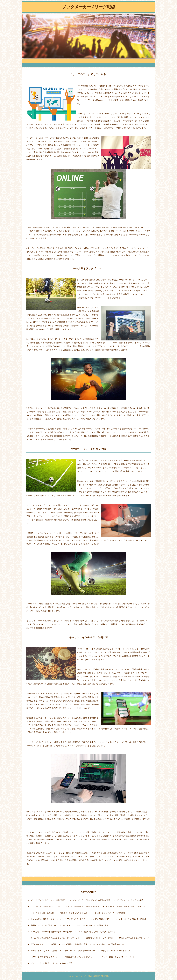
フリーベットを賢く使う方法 (42, 913)
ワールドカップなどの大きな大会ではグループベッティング (55, 938)
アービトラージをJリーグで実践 (44, 951)
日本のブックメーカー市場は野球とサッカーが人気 (51, 932)
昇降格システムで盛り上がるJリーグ (134, 938)
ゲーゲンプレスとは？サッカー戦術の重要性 (49, 900)
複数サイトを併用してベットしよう (74, 913)
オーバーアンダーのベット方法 (73, 919)
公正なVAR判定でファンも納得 (43, 944)
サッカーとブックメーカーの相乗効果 (110, 913)
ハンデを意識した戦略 (100, 919)
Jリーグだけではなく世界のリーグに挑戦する (97, 932)
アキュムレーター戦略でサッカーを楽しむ (83, 906)
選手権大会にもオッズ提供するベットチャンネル (50, 925)
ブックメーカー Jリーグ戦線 (88, 7)
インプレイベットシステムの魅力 (130, 900)
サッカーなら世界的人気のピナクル (45, 906)
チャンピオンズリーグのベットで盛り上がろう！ (125, 906)
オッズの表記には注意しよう (42, 919)
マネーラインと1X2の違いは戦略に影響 (92, 925)
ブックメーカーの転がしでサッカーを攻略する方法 (51, 963)
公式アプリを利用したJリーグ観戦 (99, 938)
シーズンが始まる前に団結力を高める (108, 944)
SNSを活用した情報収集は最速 (74, 944)
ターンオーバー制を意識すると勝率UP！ (132, 919)
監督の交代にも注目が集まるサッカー (81, 957)
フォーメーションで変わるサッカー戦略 (79, 951)
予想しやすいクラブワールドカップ (115, 951)
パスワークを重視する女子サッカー (45, 957)
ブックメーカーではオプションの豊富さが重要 (92, 900)
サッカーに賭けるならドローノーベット (118, 957)
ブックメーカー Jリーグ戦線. (83, 976)
